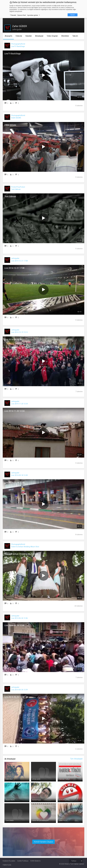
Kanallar (29, 36)
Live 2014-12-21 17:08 (19, 261)
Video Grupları (52, 36)
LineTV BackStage (18, 46)
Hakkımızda (7, 865)
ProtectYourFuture (18, 187)
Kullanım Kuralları (9, 861)
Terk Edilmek (16, 189)
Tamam (73, 15)
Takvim (75, 36)
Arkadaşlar (39, 36)
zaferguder (15, 258)
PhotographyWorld (18, 44)
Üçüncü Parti (22, 15)
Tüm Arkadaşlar (76, 759)
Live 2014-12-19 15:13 (19, 332)
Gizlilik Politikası (23, 861)
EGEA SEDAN (16, 118)
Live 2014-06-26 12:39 (19, 690)
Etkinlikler (65, 36)
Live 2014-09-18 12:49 (19, 475)
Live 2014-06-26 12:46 (19, 618)
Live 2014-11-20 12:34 (19, 404)
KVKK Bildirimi (36, 861)
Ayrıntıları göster (33, 15)
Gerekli (13, 15)
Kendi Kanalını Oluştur (43, 842)
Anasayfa (8, 36)
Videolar (19, 36)
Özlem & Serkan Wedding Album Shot (25, 547)
